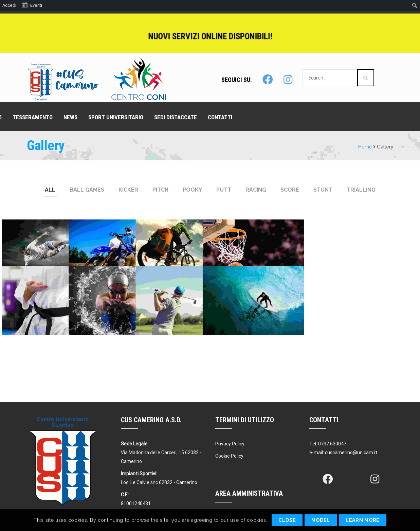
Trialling (361, 190)
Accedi (9, 5)
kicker (128, 190)
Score (290, 190)
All (50, 190)
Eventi (32, 5)
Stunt (323, 190)
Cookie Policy (229, 456)
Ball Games (87, 190)
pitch (160, 190)
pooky (192, 190)
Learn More (363, 520)
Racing (256, 190)
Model (321, 520)
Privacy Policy (230, 444)
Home (365, 147)
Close (287, 520)
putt (224, 190)
